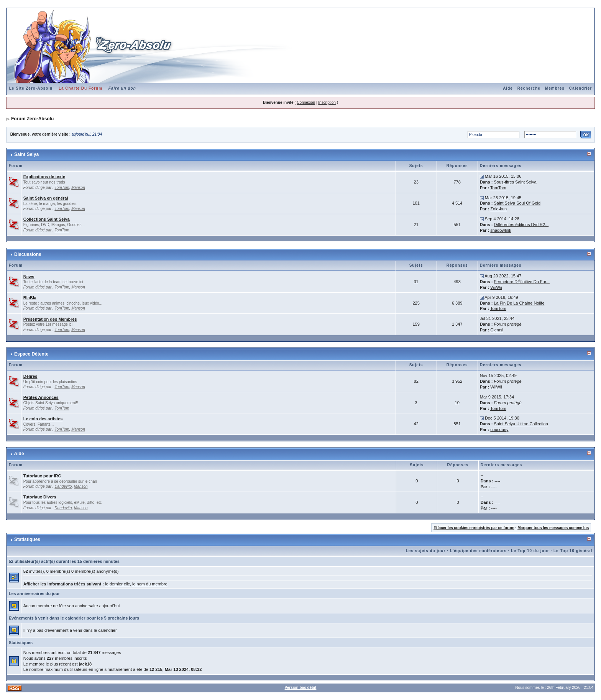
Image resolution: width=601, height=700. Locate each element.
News (29, 277)
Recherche (529, 88)
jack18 (85, 664)
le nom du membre (150, 584)
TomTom (62, 188)
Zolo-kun (498, 209)
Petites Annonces (41, 397)
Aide (508, 88)
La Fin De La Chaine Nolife (519, 303)
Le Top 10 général (573, 551)
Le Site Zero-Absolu (31, 88)
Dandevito (63, 486)
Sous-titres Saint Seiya (515, 182)
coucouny (499, 430)
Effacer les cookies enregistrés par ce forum (474, 528)
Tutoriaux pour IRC (42, 476)
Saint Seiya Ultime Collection (521, 424)
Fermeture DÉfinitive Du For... (522, 282)
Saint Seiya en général (46, 198)
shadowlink (501, 230)
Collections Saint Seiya (47, 219)
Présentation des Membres (50, 319)
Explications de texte (44, 177)
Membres (555, 88)
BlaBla (30, 298)
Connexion (306, 102)
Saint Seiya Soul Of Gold (517, 203)
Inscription (327, 102)
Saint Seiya (26, 154)
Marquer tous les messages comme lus (553, 528)
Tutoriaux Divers (40, 497)
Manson (78, 188)
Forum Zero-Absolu (32, 119)
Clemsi (497, 330)
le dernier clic (117, 584)
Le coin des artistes (43, 419)
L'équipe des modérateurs (478, 551)
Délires (30, 376)
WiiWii (496, 287)
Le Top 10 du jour (530, 551)
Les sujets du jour (426, 551)
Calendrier (580, 88)
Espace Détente (31, 354)
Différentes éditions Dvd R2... (521, 225)
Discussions (28, 254)
